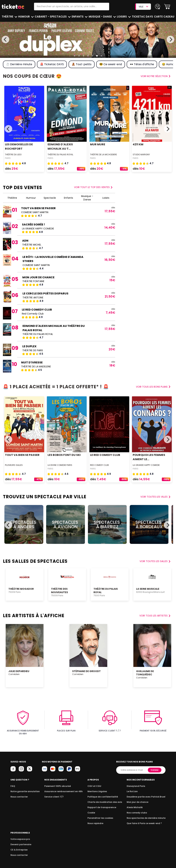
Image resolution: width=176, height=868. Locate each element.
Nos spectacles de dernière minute (147, 815)
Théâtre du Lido (13, 155)
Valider (155, 767)
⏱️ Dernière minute (19, 64)
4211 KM (138, 144)
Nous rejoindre (97, 820)
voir (156, 76)
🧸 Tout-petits (81, 64)
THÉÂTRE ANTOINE (33, 298)
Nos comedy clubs (139, 810)
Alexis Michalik (137, 804)
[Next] (170, 39)
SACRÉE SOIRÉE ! (33, 225)
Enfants (78, 17)
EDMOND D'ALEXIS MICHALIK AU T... (60, 147)
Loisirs (123, 17)
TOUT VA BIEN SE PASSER (38, 208)
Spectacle (50, 198)
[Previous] (5, 39)
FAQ (13, 783)
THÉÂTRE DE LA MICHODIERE (104, 155)
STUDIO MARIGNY (141, 155)
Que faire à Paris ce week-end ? (145, 820)
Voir (94, 187)
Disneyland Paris (138, 783)
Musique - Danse (101, 17)
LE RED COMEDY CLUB (37, 310)
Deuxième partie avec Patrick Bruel (147, 794)
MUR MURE (97, 144)
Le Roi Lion (134, 788)
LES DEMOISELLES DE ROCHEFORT (19, 147)
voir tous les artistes (155, 616)
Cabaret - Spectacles (51, 17)
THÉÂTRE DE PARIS (33, 350)
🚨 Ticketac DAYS (52, 64)
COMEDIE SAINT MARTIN (35, 212)
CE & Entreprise (18, 847)
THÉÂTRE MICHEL (32, 245)
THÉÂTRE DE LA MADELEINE (36, 366)
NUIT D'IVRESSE (32, 362)
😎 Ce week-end (110, 64)
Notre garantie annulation (24, 788)
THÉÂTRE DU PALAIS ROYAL (61, 155)
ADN (25, 241)
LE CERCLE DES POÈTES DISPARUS (45, 293)
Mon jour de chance (139, 799)
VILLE (143, 7)
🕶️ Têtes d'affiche (141, 64)
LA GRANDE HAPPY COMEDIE (38, 229)
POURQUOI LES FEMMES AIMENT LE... (148, 457)
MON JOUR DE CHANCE (38, 277)
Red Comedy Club (33, 314)
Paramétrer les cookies (101, 815)
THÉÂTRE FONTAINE (33, 281)
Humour (25, 17)
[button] (167, 7)
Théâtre (8, 17)
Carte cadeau (164, 17)
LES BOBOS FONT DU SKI (64, 455)
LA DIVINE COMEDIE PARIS (60, 465)
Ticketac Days (143, 17)
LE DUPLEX (29, 346)
